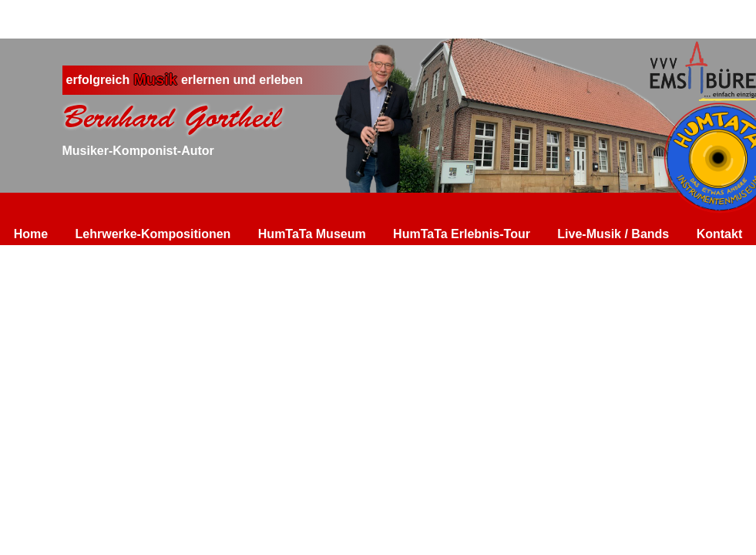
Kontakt (720, 234)
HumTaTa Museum (312, 234)
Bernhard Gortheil (172, 117)
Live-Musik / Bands (613, 234)
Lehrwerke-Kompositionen (153, 234)
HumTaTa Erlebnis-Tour (462, 234)
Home (31, 234)
